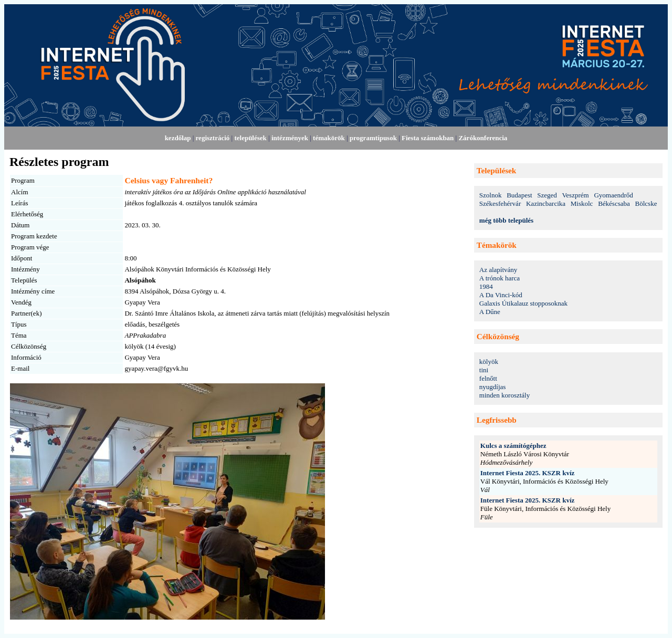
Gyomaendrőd (613, 195)
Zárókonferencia (483, 138)
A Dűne (490, 312)
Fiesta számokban (428, 138)
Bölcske (646, 203)
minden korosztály (505, 395)
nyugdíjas (493, 387)
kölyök (489, 362)
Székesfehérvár (500, 203)
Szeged (547, 195)
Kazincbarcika (546, 203)
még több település (506, 220)
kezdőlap (178, 138)
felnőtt (488, 378)
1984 (486, 286)
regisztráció (213, 138)
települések (250, 138)
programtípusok (373, 138)
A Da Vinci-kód (501, 295)
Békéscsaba (614, 203)
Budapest (519, 195)
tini (484, 370)
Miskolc (582, 203)
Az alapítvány (498, 270)
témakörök (329, 138)
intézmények (290, 138)
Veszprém (575, 195)
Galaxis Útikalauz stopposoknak (523, 303)
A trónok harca (500, 278)
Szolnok (491, 195)
